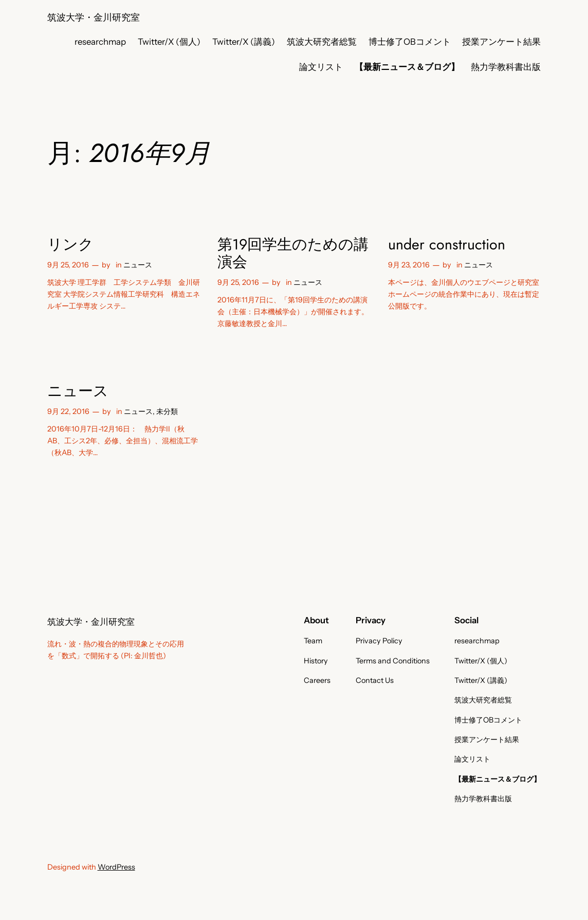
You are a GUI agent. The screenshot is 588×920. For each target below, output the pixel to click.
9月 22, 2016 (68, 411)
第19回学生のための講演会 (293, 253)
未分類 (167, 411)
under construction (447, 244)
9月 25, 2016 (68, 265)
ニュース (138, 265)
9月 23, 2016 (409, 265)
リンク (70, 244)
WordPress (116, 867)
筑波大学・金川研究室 (94, 17)
